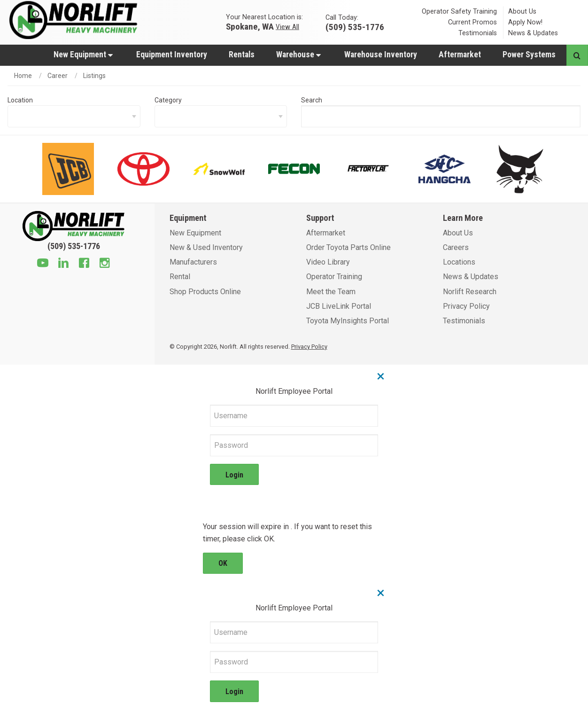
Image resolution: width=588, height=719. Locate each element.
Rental (180, 277)
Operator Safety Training (459, 12)
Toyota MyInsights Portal (348, 321)
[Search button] (577, 55)
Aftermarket (460, 55)
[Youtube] (43, 264)
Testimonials (478, 33)
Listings (94, 76)
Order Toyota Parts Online (348, 247)
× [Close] (381, 376)
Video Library (328, 262)
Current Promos (472, 22)
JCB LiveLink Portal (339, 306)
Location (20, 100)
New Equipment (83, 55)
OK (223, 563)
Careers (456, 247)
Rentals (242, 55)
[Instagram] (105, 264)
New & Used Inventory (206, 247)
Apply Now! (525, 22)
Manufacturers (193, 262)
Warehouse (298, 55)
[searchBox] (441, 116)
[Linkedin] (63, 264)
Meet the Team (331, 292)
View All (287, 26)
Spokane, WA (250, 26)
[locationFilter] (74, 116)
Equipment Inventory (172, 55)
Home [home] (23, 76)
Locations (459, 262)
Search (312, 100)
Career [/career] (58, 76)
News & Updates (533, 33)
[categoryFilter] (221, 116)
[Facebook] (84, 264)
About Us (522, 12)
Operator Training (334, 277)
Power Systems (529, 55)
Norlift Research (470, 292)
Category (168, 100)
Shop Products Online (205, 292)
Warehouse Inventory (381, 55)
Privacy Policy (466, 306)
